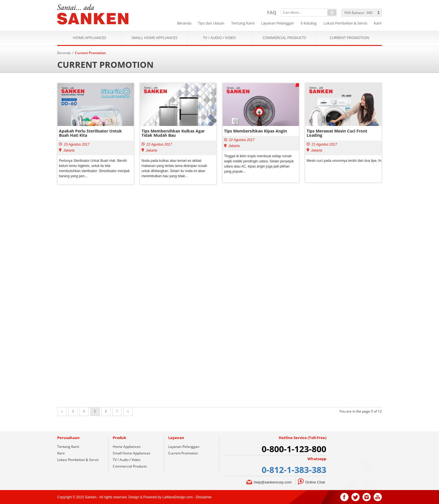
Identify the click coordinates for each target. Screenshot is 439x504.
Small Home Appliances (154, 38)
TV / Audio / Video (219, 38)
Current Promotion (349, 38)
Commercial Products (284, 38)
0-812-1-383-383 (294, 470)
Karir (61, 453)
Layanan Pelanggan (184, 447)
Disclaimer (204, 497)
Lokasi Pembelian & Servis (78, 460)
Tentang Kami (68, 447)
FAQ (272, 13)
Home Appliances (90, 38)
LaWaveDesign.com (178, 497)
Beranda (64, 53)
